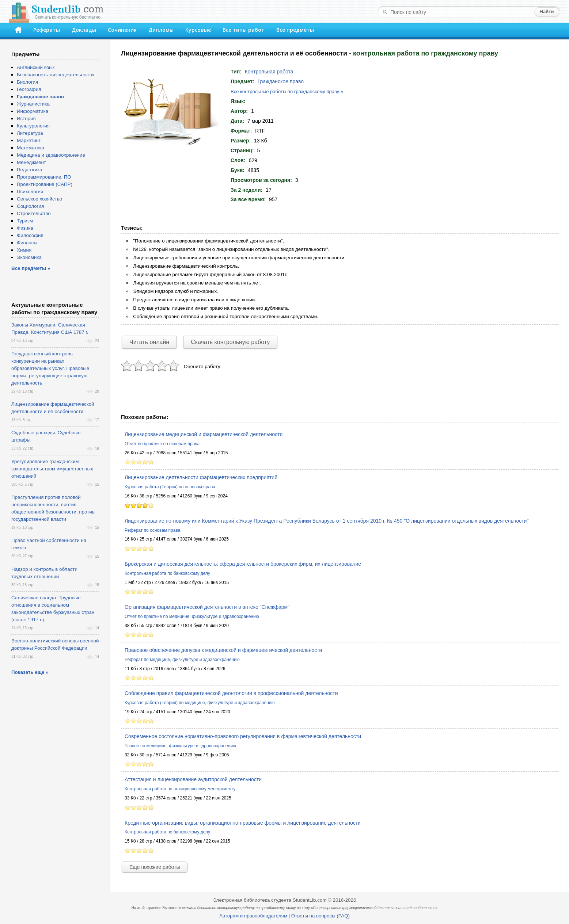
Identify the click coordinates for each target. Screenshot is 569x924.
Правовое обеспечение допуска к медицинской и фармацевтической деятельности (223, 650)
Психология (30, 192)
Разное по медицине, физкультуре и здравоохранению (180, 746)
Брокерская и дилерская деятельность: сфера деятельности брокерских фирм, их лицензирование (243, 564)
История (26, 119)
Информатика (33, 111)
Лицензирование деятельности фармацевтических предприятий (201, 477)
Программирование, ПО (44, 177)
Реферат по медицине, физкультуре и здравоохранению (182, 660)
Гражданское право (281, 81)
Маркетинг (29, 140)
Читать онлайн (149, 342)
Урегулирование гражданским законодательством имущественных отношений (52, 469)
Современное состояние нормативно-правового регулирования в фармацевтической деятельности (243, 736)
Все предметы (295, 30)
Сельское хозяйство (39, 199)
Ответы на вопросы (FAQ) (320, 916)
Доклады (84, 30)
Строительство (34, 213)
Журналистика (33, 104)
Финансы (27, 243)
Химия (24, 250)
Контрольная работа (269, 72)
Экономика (29, 257)
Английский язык (36, 67)
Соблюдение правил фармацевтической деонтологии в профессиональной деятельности (231, 693)
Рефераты (47, 30)
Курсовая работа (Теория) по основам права (170, 487)
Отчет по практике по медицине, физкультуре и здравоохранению (192, 616)
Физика (25, 228)
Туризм (25, 221)
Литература (30, 133)
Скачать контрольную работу (230, 342)
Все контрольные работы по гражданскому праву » (287, 91)
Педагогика (30, 170)
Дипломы (161, 30)
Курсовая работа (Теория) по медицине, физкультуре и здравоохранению (200, 703)
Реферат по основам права (152, 530)
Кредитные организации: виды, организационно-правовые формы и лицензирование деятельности (243, 823)
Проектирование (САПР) (45, 184)
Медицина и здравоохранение (51, 155)
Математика (31, 148)
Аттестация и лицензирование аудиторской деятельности (193, 779)
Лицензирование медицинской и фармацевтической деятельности (204, 434)
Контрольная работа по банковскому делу (167, 573)
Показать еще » (30, 672)
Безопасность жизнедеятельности (55, 75)
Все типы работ (244, 30)
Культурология (33, 126)
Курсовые (198, 30)
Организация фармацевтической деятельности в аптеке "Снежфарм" (207, 607)
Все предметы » (31, 268)
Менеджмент (31, 162)
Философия (30, 235)
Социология (30, 206)
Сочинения (122, 30)
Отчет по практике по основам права (162, 444)
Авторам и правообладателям (253, 916)
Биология (27, 82)
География (29, 89)
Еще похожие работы (155, 867)
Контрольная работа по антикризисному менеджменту (180, 789)
